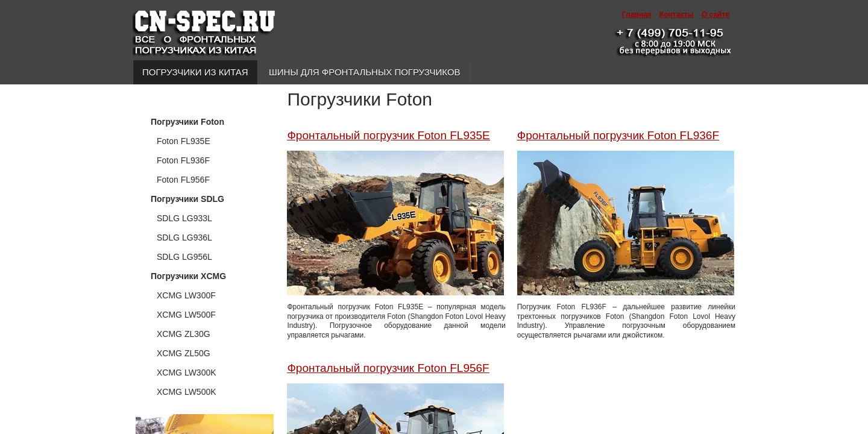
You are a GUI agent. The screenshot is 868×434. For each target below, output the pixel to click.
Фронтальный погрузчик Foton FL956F (388, 368)
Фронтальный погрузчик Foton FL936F (618, 135)
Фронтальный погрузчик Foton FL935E (388, 135)
